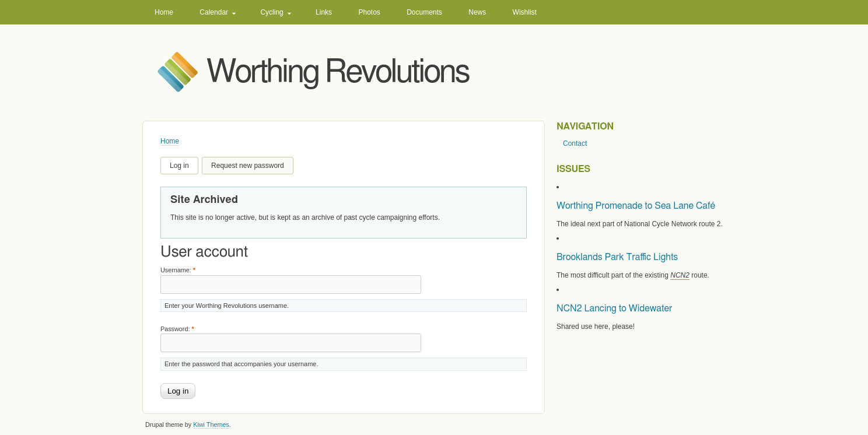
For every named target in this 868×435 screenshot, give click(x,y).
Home (164, 12)
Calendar (214, 12)
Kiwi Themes (211, 425)
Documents (424, 12)
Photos (369, 12)
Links (324, 12)
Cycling (272, 12)
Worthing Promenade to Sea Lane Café (636, 206)
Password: (177, 329)
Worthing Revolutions (338, 73)
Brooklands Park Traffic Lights (617, 257)
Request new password (248, 166)
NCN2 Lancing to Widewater (614, 308)
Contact (575, 143)
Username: (178, 270)
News (477, 12)
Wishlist (525, 12)
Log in (179, 166)
